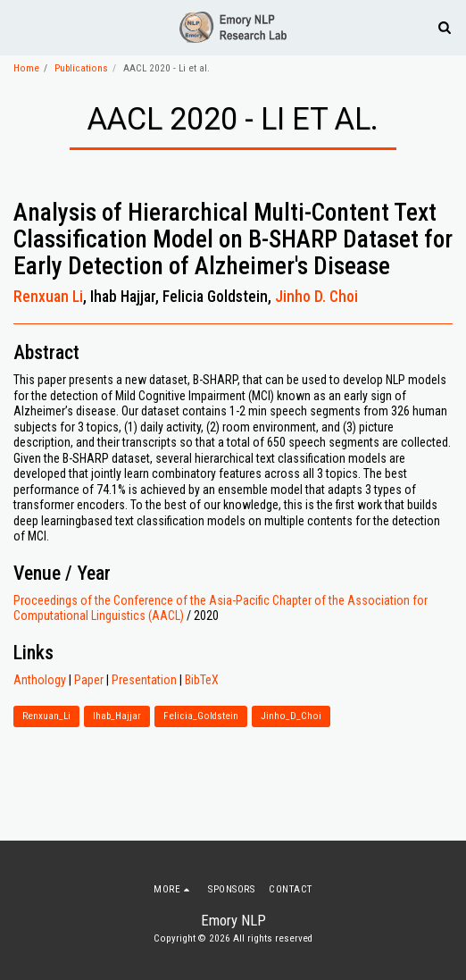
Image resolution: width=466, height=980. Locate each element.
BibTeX (202, 680)
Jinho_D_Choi (291, 716)
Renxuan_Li (46, 716)
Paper (89, 680)
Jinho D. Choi (316, 297)
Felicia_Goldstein (201, 716)
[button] (20, 27)
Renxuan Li (48, 297)
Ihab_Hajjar (117, 716)
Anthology (40, 680)
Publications (81, 68)
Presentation (144, 680)
